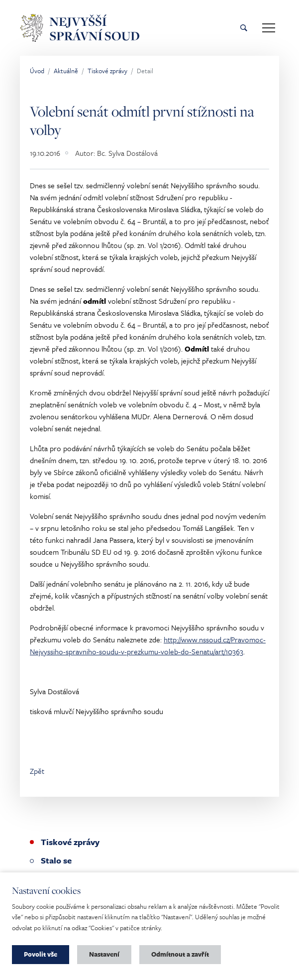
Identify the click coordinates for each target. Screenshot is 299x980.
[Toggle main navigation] (269, 28)
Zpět (37, 771)
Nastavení (104, 954)
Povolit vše (41, 954)
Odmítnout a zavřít (180, 954)
